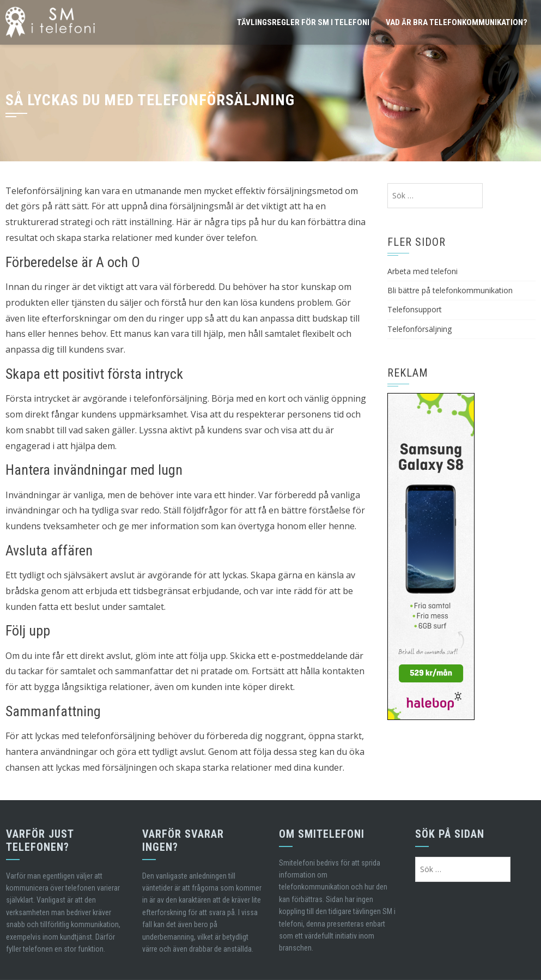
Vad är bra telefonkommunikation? (457, 22)
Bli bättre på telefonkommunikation (450, 290)
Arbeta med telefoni (423, 271)
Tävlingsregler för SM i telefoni (303, 22)
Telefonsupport (415, 309)
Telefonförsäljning (420, 329)
